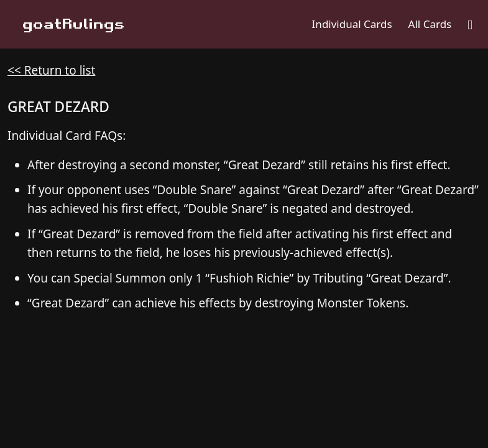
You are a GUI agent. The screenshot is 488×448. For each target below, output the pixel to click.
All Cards (430, 24)
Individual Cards (352, 24)
